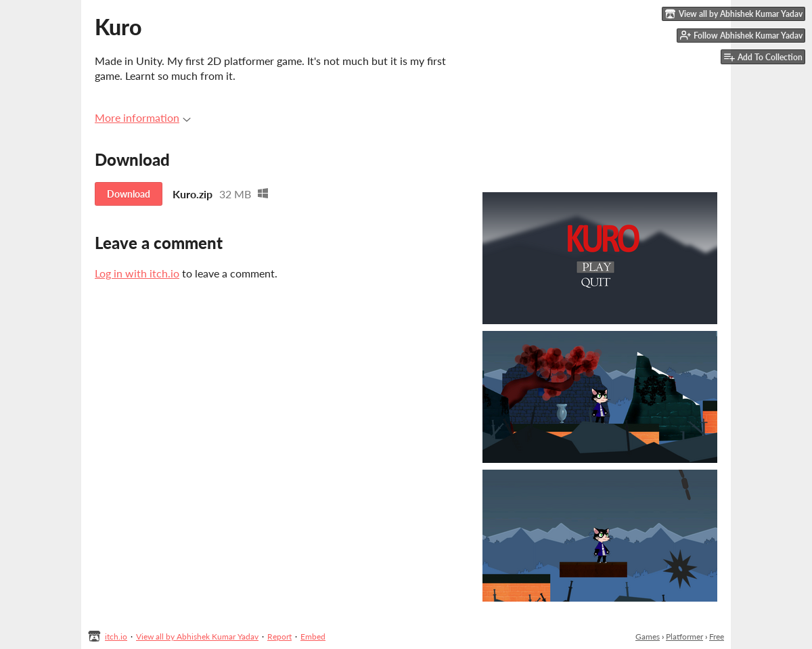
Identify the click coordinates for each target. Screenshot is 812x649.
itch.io (116, 636)
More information (143, 117)
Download (129, 194)
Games (648, 636)
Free (717, 636)
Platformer (684, 636)
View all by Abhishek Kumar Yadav (197, 636)
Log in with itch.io (137, 273)
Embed (313, 636)
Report (279, 636)
